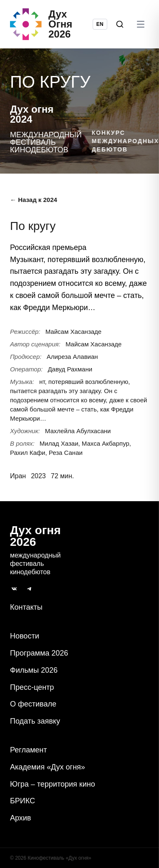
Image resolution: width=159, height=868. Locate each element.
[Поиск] (120, 24)
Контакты (26, 607)
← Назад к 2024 (34, 200)
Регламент (28, 750)
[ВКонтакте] (14, 589)
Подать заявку (35, 721)
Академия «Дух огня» (48, 767)
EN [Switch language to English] (100, 24)
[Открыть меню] (141, 24)
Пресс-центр (32, 687)
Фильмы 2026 (34, 670)
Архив (20, 818)
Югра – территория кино (53, 784)
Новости (25, 636)
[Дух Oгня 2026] (51, 24)
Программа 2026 (39, 653)
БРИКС (23, 801)
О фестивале (33, 704)
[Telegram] (29, 589)
